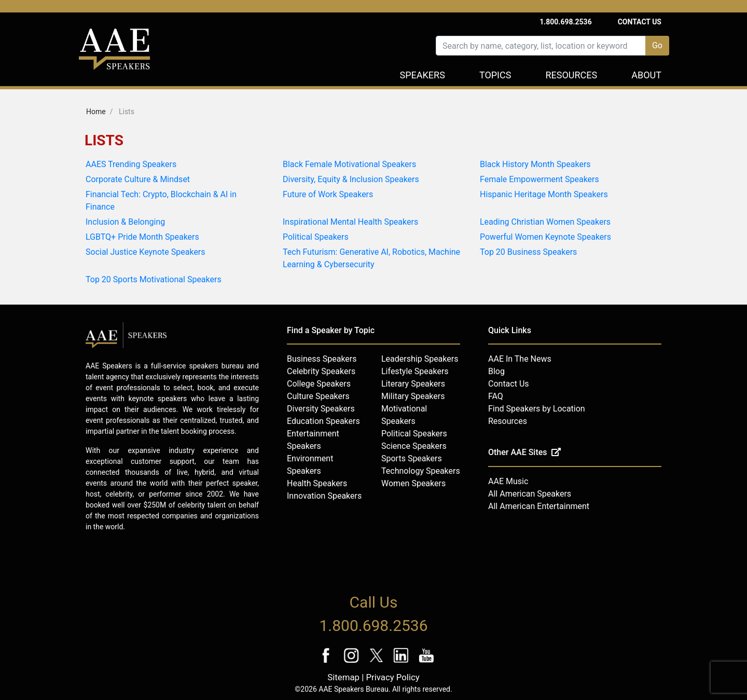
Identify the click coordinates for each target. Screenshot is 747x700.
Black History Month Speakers (535, 164)
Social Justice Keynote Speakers (146, 252)
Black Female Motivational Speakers (349, 164)
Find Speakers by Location (537, 409)
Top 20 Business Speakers (528, 252)
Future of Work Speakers (328, 194)
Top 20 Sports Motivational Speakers (154, 279)
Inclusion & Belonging (125, 222)
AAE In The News (520, 359)
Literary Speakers (413, 384)
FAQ (496, 396)
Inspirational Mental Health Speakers (350, 222)
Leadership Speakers (420, 359)
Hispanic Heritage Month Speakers (544, 194)
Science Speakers (414, 446)
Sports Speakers (412, 458)
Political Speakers (316, 237)
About (646, 75)
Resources (571, 75)
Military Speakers (413, 396)
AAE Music (508, 481)
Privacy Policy (392, 677)
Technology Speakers (421, 471)
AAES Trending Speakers (131, 164)
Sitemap (343, 677)
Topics (495, 75)
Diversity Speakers (321, 409)
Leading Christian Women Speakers (545, 222)
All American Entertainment (539, 506)
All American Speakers (530, 494)
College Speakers (319, 384)
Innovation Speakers (324, 496)
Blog (496, 371)
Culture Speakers (318, 396)
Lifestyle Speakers (415, 371)
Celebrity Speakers (321, 371)
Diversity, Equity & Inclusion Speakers (351, 179)
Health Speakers (317, 483)
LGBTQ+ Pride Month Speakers (142, 237)
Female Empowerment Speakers (539, 179)
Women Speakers (413, 483)
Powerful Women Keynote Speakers (545, 237)
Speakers (423, 75)
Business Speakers (322, 359)
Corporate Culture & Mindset (138, 179)
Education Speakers (323, 421)
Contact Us (640, 22)
